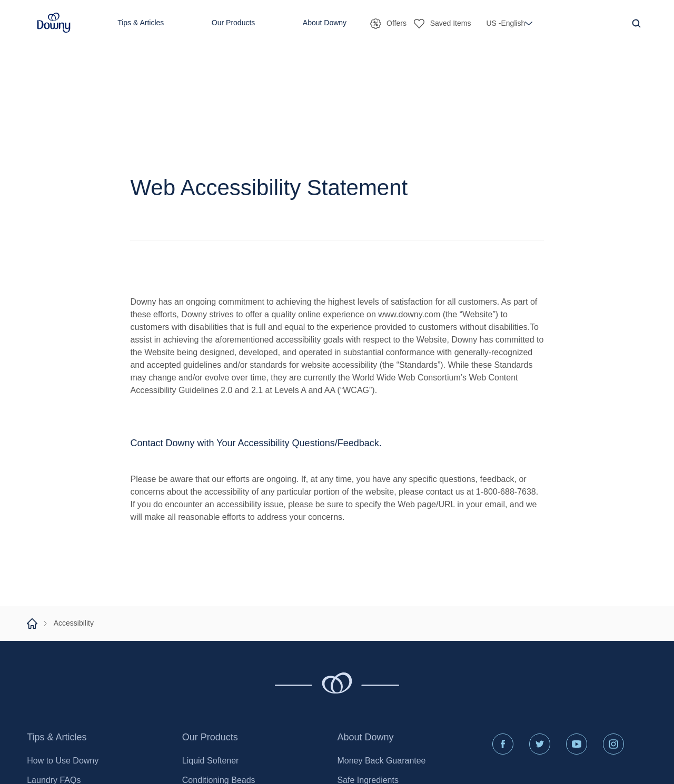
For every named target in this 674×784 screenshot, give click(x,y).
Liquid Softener (211, 761)
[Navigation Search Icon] (636, 23)
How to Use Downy (63, 761)
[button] (54, 23)
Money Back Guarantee (381, 761)
